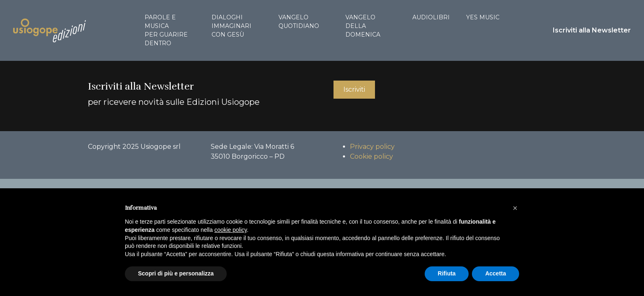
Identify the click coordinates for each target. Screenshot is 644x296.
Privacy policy (372, 147)
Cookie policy (371, 156)
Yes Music (483, 17)
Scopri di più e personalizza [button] (176, 273)
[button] (515, 208)
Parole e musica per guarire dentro (166, 30)
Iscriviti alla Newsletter (592, 30)
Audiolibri (431, 17)
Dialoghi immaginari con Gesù (231, 26)
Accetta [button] (496, 273)
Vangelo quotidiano (299, 22)
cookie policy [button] (231, 230)
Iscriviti (354, 89)
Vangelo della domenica (363, 26)
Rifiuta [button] (447, 273)
